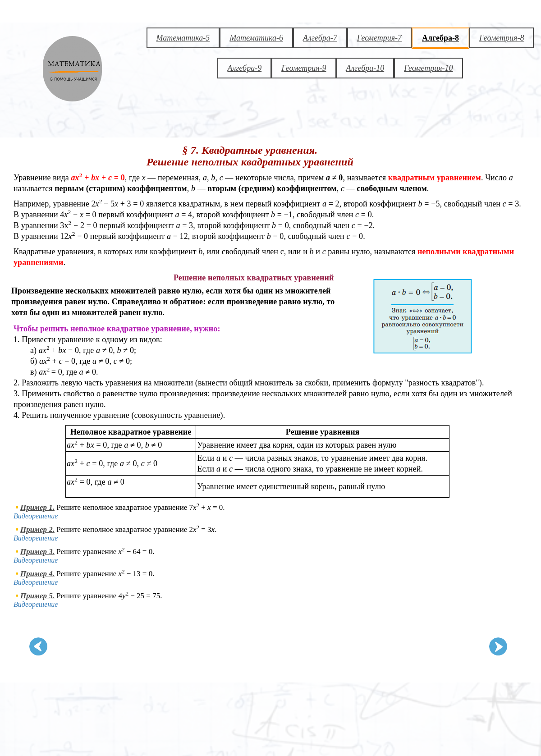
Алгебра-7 (320, 38)
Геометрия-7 (379, 38)
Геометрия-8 (502, 38)
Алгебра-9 (244, 68)
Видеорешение (36, 516)
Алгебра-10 (365, 68)
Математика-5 (183, 38)
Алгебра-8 (440, 38)
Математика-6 (256, 38)
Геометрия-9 (304, 68)
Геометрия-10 (428, 68)
